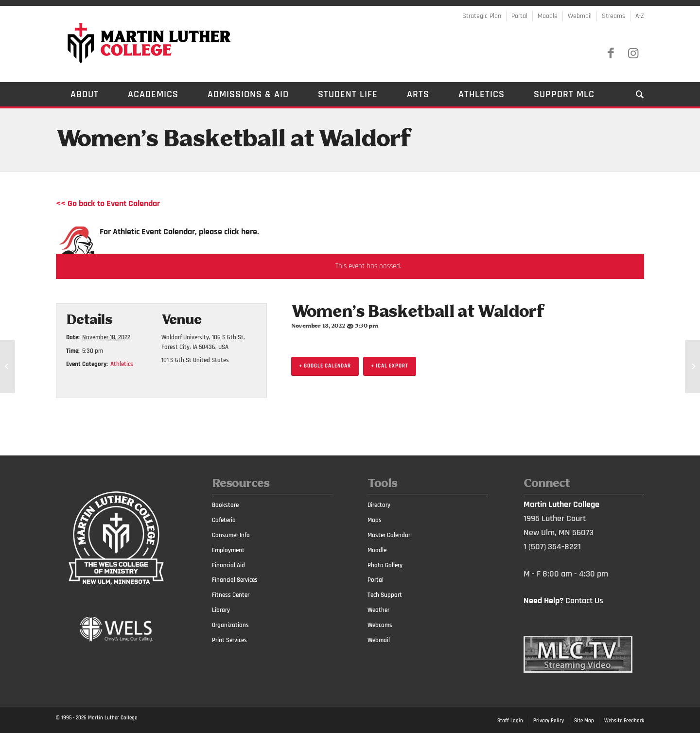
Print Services (229, 640)
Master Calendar (389, 535)
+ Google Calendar (325, 366)
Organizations (230, 625)
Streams (613, 16)
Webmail (580, 16)
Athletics (122, 364)
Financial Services (235, 580)
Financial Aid (228, 565)
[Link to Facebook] (611, 53)
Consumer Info (231, 535)
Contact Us (584, 601)
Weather (378, 610)
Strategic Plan (482, 16)
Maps (375, 520)
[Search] (633, 94)
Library (221, 610)
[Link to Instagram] (633, 53)
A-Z (640, 16)
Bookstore (225, 505)
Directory (379, 505)
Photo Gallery (385, 565)
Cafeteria (224, 520)
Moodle (548, 16)
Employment (228, 550)
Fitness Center (231, 595)
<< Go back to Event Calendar (108, 203)
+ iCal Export (390, 366)
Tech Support (385, 595)
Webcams (380, 625)
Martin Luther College (113, 718)
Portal (519, 16)
